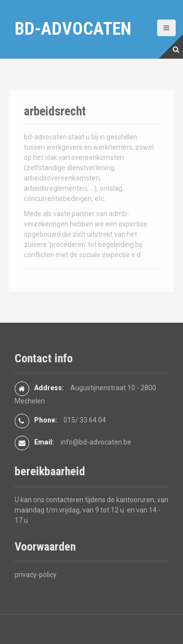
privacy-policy (36, 575)
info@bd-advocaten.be (96, 442)
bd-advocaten (73, 29)
